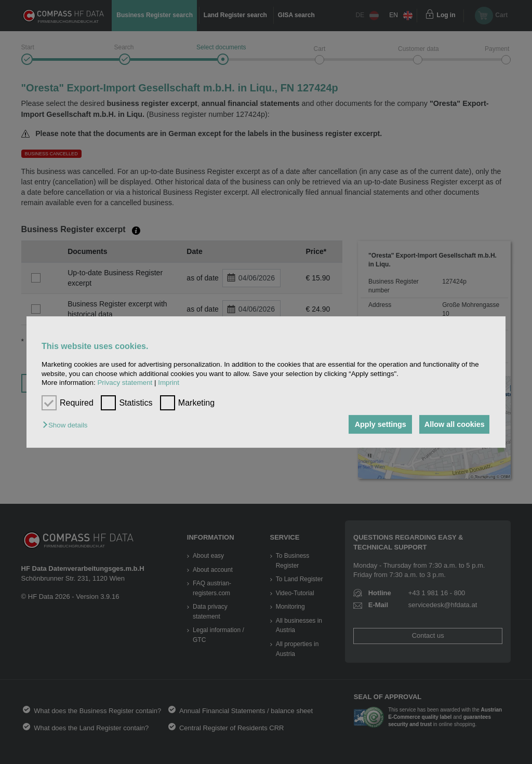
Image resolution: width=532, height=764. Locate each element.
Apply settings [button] (377, 424)
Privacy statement (125, 383)
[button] (68, 425)
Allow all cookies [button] (454, 424)
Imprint (169, 383)
